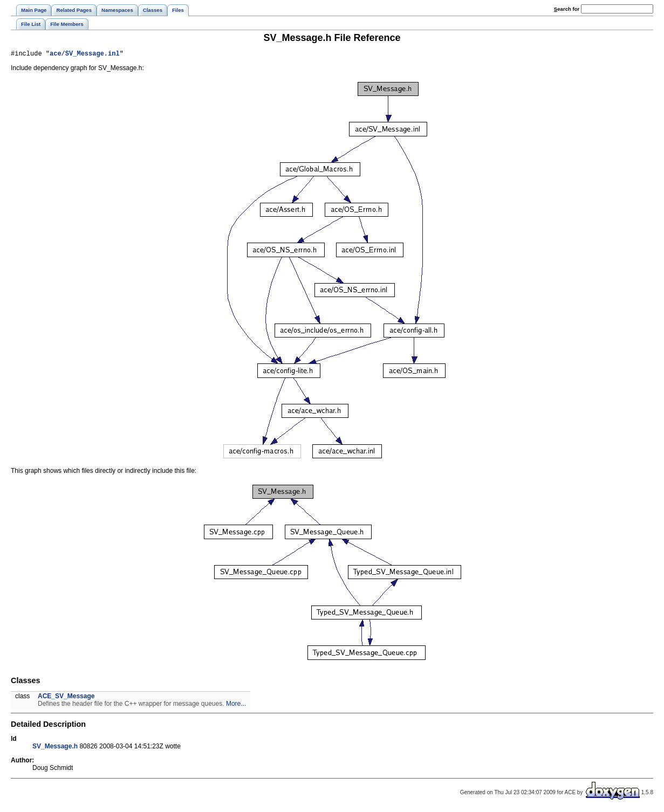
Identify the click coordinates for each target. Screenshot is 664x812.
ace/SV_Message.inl (85, 55)
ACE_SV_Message (66, 698)
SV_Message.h (55, 748)
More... (236, 705)
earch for (567, 9)
